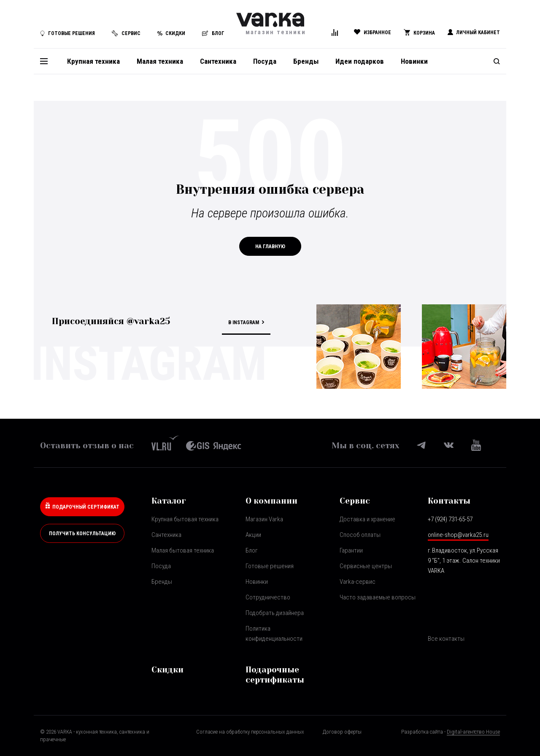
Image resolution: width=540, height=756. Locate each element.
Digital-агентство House (473, 732)
